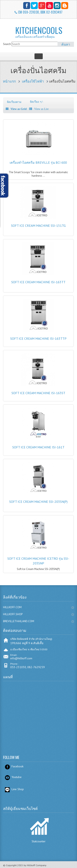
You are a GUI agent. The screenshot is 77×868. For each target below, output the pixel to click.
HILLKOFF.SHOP (13, 614)
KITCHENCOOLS (44, 32)
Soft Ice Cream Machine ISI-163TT (38, 282)
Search (7, 44)
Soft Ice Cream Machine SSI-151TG (38, 226)
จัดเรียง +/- (37, 102)
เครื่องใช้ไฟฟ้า (33, 81)
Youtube (17, 777)
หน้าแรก (9, 81)
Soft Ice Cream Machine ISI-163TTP (38, 338)
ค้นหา (66, 44)
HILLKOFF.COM (12, 607)
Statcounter (39, 841)
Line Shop (18, 789)
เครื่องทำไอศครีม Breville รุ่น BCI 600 (38, 162)
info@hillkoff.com (21, 658)
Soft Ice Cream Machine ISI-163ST (38, 393)
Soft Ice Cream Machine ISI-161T (38, 447)
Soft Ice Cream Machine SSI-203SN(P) (38, 502)
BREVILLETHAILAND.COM (19, 621)
